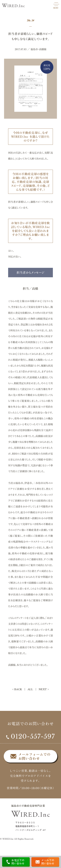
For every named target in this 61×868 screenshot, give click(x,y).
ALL (30, 689)
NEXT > (44, 689)
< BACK (17, 689)
